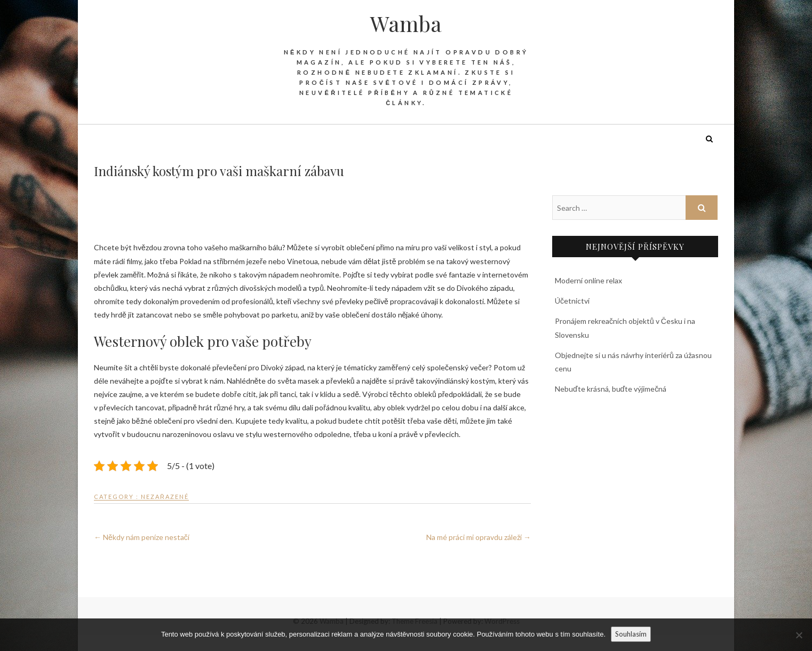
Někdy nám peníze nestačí (142, 537)
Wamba (406, 23)
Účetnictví (572, 301)
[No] (799, 635)
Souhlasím (631, 634)
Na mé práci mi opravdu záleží (479, 537)
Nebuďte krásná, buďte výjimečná (611, 389)
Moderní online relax (588, 280)
